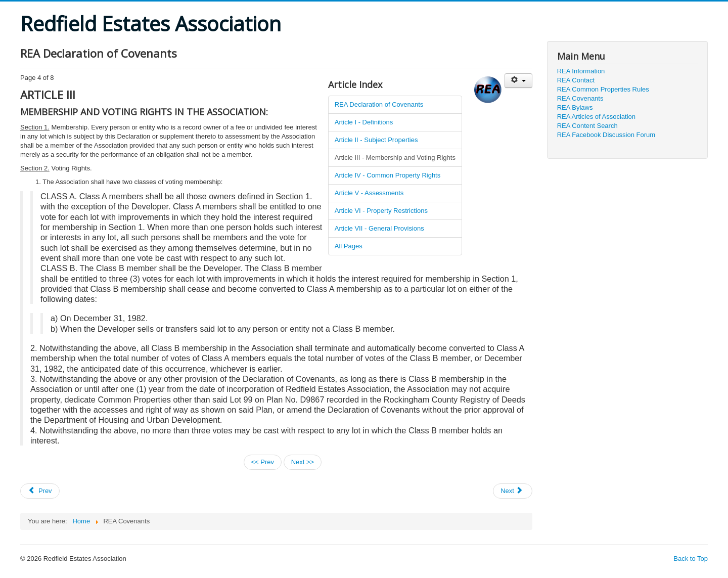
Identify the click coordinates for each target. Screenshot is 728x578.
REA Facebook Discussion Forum (606, 135)
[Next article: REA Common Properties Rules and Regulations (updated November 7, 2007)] (513, 491)
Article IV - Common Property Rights (388, 175)
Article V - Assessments (369, 193)
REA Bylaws (575, 107)
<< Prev (263, 462)
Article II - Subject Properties (376, 140)
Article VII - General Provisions (379, 228)
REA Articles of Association (596, 117)
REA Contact (576, 80)
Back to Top (691, 559)
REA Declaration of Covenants (379, 104)
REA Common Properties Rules (603, 89)
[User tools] (518, 81)
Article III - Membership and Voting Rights (395, 158)
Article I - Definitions (364, 122)
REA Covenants (580, 98)
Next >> (303, 462)
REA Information (581, 71)
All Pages (349, 246)
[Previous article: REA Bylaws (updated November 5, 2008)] (40, 491)
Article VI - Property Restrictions (381, 211)
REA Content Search (587, 126)
